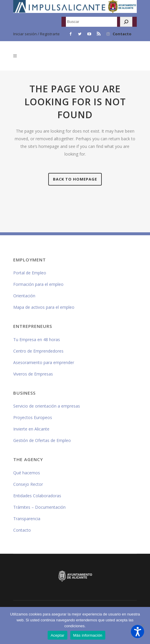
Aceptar (57, 635)
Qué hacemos (27, 473)
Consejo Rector (28, 484)
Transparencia (27, 519)
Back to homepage (75, 179)
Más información (88, 635)
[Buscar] (126, 22)
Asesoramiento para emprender (44, 362)
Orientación (24, 296)
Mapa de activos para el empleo (44, 307)
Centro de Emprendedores (38, 351)
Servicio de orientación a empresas (47, 406)
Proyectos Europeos (33, 417)
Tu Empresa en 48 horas (37, 339)
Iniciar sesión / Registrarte (36, 34)
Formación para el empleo (38, 284)
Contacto (122, 34)
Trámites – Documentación (39, 507)
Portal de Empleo (30, 273)
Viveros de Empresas (33, 374)
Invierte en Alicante (31, 429)
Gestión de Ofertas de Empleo (42, 440)
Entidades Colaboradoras (37, 496)
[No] (143, 625)
